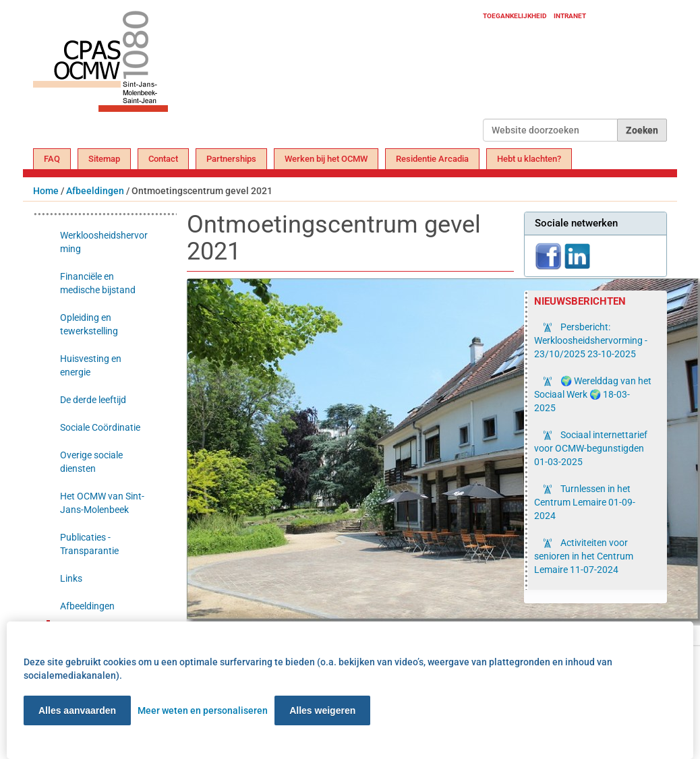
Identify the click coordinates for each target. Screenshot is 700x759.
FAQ (52, 159)
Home (46, 191)
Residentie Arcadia (432, 159)
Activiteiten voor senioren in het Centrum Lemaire (584, 556)
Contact (163, 159)
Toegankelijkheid (515, 16)
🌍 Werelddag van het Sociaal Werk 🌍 (593, 394)
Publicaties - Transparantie (89, 544)
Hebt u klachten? (529, 159)
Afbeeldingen (95, 191)
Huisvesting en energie (91, 365)
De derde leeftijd (93, 400)
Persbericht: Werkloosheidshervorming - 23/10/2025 (591, 340)
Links (71, 578)
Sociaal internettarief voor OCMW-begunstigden (591, 448)
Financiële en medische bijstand (98, 283)
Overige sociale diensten (91, 462)
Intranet (570, 16)
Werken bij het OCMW (326, 159)
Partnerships (231, 159)
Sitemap (104, 159)
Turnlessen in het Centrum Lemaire (585, 502)
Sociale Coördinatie (100, 427)
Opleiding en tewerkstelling (89, 324)
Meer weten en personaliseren (203, 710)
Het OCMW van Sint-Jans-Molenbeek (102, 503)
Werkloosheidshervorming (104, 242)
